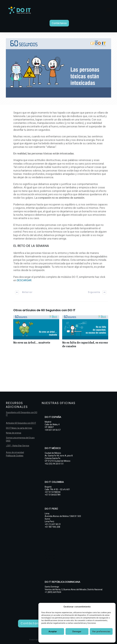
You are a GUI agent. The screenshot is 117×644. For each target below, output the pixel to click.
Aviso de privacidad (15, 452)
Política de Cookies (15, 456)
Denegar (77, 632)
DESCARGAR (24, 280)
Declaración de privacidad (87, 638)
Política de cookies (63, 638)
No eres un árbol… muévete (36, 333)
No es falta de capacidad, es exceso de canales (85, 333)
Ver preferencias (101, 632)
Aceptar (53, 632)
